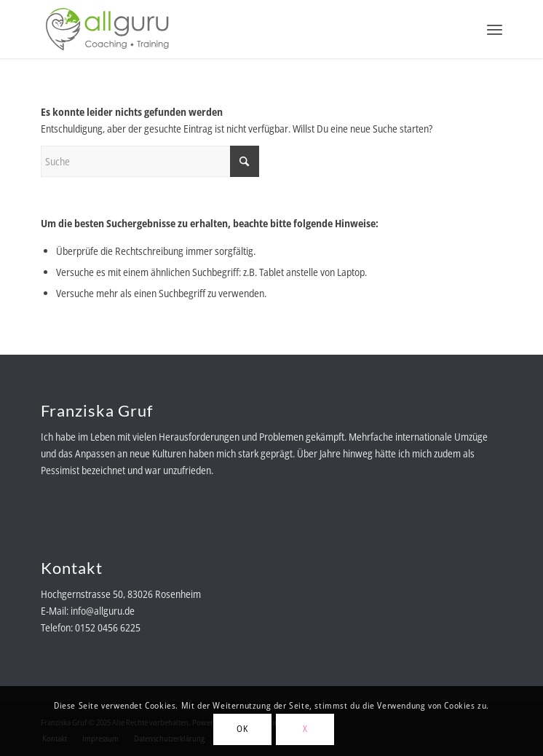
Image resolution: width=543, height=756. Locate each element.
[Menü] (495, 29)
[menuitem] (495, 29)
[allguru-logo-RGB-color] (225, 29)
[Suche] (150, 161)
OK (242, 729)
